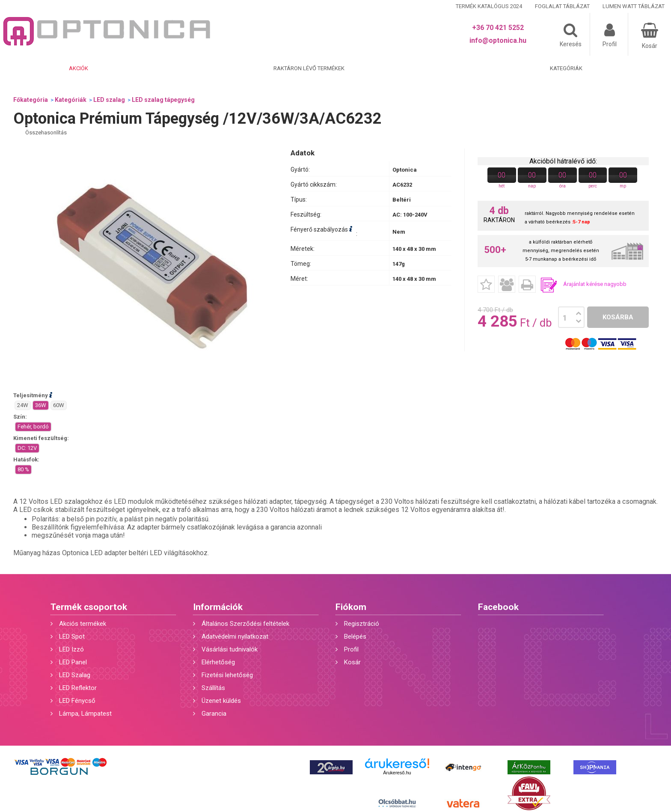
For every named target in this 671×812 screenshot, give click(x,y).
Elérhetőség (218, 662)
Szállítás (213, 688)
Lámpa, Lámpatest (85, 714)
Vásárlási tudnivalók (230, 649)
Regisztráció (362, 624)
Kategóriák (566, 68)
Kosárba (618, 317)
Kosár (352, 662)
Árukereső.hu (397, 773)
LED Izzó (71, 649)
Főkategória (31, 100)
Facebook (498, 607)
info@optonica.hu (498, 40)
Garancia (214, 714)
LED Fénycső (77, 701)
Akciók (79, 68)
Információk (218, 607)
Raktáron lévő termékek (309, 68)
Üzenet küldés (221, 701)
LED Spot (72, 637)
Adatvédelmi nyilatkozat (235, 637)
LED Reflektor (78, 688)
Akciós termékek (83, 624)
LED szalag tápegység (163, 100)
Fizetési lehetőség (227, 675)
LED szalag (109, 100)
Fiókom (351, 607)
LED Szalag (75, 675)
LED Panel (73, 662)
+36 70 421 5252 (498, 28)
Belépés (355, 637)
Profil (351, 649)
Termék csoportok (89, 607)
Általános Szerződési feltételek (245, 624)
